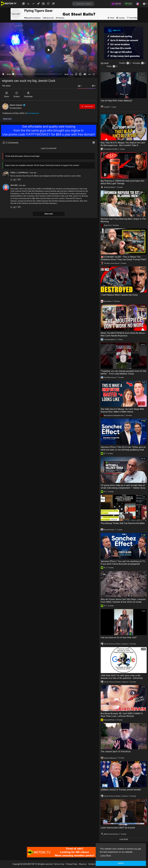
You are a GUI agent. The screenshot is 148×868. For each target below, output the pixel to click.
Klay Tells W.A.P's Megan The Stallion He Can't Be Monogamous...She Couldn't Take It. (123, 144)
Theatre (122, 63)
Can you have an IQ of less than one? (119, 637)
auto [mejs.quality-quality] (89, 74)
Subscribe (87, 106)
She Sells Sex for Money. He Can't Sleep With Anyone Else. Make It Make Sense (122, 410)
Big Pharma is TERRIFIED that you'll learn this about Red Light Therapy (123, 182)
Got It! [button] (121, 863)
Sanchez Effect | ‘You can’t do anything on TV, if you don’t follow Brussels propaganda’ (123, 563)
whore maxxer (18, 105)
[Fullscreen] (94, 74)
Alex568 (14, 185)
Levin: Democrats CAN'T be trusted (118, 828)
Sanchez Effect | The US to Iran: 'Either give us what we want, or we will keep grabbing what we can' (123, 450)
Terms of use (59, 864)
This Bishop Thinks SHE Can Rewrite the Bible (123, 523)
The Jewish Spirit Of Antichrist (116, 751)
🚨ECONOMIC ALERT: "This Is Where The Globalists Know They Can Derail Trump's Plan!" (124, 258)
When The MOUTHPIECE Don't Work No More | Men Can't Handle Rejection (123, 334)
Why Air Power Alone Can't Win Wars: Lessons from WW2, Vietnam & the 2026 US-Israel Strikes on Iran (123, 602)
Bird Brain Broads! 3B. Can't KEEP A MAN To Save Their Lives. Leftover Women (122, 715)
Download (29, 94)
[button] (138, 4)
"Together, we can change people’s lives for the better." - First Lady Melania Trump (123, 372)
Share (7, 94)
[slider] (38, 74)
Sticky (109, 66)
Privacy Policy (72, 864)
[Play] (3, 74)
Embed (17, 94)
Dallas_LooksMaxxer (19, 173)
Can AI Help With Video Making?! (116, 101)
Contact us (93, 864)
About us (83, 864)
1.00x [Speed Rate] (72, 74)
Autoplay (136, 63)
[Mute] (85, 74)
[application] (49, 50)
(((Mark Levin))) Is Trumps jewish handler (121, 790)
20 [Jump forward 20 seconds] (80, 74)
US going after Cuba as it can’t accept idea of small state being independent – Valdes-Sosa (123, 487)
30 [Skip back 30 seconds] (76, 74)
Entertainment (33, 113)
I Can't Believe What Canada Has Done (119, 295)
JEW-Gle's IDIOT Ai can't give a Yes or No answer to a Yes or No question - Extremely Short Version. (122, 678)
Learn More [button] (106, 855)
